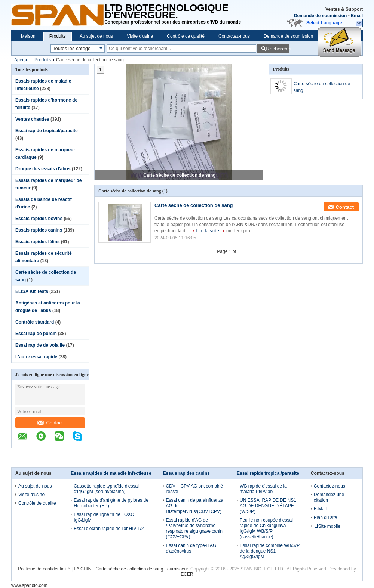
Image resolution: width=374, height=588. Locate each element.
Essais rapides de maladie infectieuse (111, 473)
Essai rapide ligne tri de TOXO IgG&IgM (104, 517)
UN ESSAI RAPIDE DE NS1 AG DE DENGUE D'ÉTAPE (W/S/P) (268, 506)
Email (357, 16)
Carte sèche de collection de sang (179, 175)
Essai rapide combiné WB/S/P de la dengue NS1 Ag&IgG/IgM (270, 551)
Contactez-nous (234, 36)
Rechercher (277, 49)
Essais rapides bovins (39, 219)
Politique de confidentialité (44, 569)
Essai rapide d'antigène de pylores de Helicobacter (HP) (111, 503)
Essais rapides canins (39, 230)
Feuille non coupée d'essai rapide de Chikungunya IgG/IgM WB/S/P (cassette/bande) (266, 528)
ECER (187, 574)
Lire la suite (207, 231)
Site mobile (327, 526)
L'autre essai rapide (36, 357)
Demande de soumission (320, 16)
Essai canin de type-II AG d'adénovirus (191, 548)
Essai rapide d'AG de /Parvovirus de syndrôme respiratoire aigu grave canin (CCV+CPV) (194, 528)
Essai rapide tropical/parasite (47, 131)
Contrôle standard (35, 322)
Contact (50, 423)
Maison (28, 36)
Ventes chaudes (32, 119)
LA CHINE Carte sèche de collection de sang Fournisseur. (132, 569)
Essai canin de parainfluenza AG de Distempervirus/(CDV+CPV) (195, 506)
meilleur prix (238, 231)
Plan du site (326, 517)
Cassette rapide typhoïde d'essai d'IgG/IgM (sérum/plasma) (106, 489)
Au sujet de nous (96, 36)
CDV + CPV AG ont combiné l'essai (194, 489)
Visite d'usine (140, 36)
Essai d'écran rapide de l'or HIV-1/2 (109, 529)
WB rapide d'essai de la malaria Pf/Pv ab (263, 489)
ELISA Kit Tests (32, 291)
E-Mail (320, 509)
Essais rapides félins (38, 242)
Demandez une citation (329, 497)
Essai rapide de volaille (40, 345)
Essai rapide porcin (36, 334)
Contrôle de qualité (186, 36)
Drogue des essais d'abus (43, 169)
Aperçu (21, 60)
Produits (58, 36)
